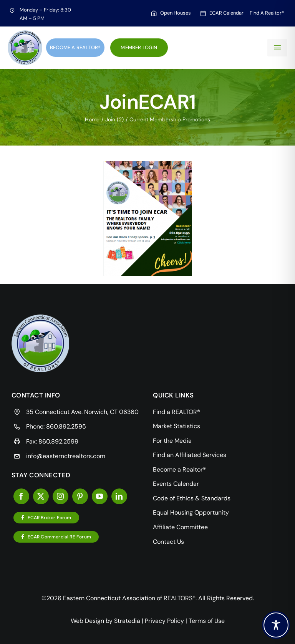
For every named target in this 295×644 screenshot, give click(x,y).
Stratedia (127, 621)
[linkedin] (119, 496)
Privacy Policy (164, 621)
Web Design (87, 621)
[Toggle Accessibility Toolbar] (276, 625)
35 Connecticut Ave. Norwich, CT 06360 (82, 412)
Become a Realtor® (75, 47)
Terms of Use (207, 621)
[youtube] (100, 496)
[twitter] (41, 496)
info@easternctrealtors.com (66, 456)
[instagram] (60, 496)
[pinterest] (80, 496)
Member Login (139, 47)
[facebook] (21, 496)
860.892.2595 (66, 426)
